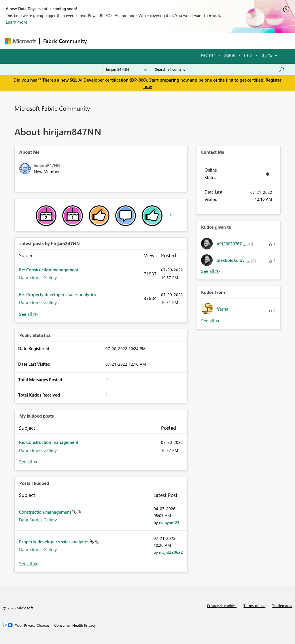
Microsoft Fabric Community (52, 108)
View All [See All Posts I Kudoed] (29, 564)
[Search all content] (220, 69)
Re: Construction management (49, 270)
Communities (174, 41)
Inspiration (125, 41)
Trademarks (282, 605)
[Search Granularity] (126, 69)
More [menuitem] (220, 41)
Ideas (149, 41)
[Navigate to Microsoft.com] (20, 41)
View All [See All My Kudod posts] (29, 462)
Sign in (229, 55)
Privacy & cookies (222, 605)
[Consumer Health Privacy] (75, 625)
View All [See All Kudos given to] (211, 271)
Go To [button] (267, 55)
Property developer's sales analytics (54, 542)
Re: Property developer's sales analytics (57, 294)
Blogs (200, 41)
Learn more (17, 22)
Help (248, 55)
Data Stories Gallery (38, 277)
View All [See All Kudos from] (211, 321)
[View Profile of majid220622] (171, 552)
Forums (100, 41)
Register (208, 55)
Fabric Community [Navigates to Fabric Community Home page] (65, 41)
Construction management (46, 512)
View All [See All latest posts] (29, 314)
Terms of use (254, 605)
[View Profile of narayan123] (169, 522)
